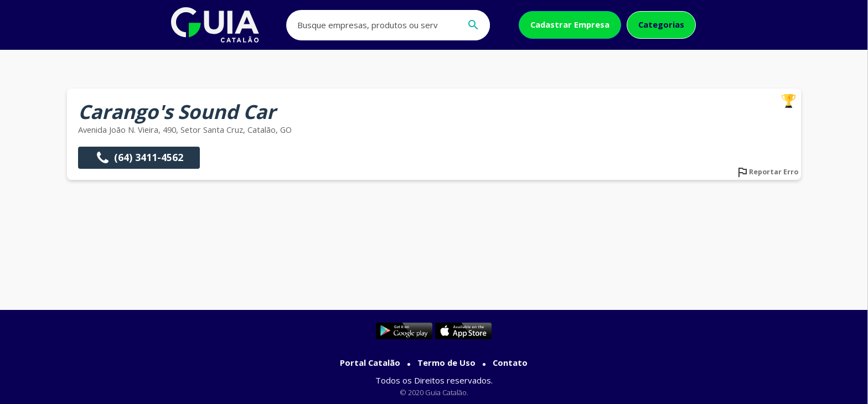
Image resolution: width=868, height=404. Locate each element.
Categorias (661, 24)
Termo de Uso (446, 362)
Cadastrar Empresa (570, 24)
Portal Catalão (370, 362)
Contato (510, 362)
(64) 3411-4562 (139, 158)
